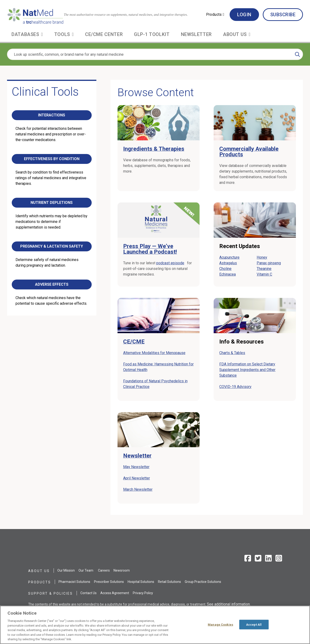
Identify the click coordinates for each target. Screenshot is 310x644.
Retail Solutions (169, 582)
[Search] (297, 54)
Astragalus (228, 263)
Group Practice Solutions (203, 582)
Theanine (264, 269)
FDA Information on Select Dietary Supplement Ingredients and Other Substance (247, 370)
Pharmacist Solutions (74, 582)
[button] (215, 15)
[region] (155, 625)
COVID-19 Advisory (235, 387)
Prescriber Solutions (109, 582)
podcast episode (171, 263)
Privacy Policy (143, 593)
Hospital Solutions (141, 582)
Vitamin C (264, 274)
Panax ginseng (269, 263)
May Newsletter (136, 467)
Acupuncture (229, 257)
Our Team (86, 570)
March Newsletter (138, 489)
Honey (262, 257)
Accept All (254, 624)
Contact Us (88, 593)
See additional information (228, 604)
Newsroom (122, 570)
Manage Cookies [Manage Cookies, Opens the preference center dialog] (220, 624)
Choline (225, 269)
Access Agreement (115, 593)
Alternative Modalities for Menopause (155, 353)
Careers (104, 570)
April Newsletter (137, 478)
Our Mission (66, 570)
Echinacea (228, 274)
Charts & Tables (232, 353)
